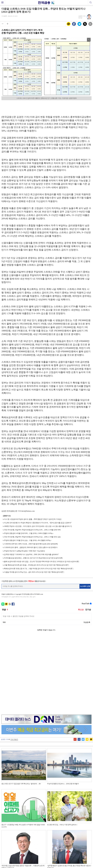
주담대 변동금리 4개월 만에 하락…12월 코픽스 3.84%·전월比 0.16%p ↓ (29, 533)
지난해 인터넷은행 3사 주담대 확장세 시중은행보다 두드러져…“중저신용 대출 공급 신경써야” (38, 523)
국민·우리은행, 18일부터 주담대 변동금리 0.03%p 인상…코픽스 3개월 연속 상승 (32, 537)
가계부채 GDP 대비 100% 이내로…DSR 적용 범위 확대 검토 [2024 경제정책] (31, 544)
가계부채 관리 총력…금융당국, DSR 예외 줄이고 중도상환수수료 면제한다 (31, 547)
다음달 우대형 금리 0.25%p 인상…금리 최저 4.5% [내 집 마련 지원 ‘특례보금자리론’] (34, 572)
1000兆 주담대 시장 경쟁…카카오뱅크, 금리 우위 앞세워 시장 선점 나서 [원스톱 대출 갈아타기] (38, 526)
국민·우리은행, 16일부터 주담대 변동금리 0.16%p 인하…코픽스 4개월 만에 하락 (32, 530)
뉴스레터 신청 (85, 586)
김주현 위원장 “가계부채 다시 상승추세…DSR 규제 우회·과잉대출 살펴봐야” (31, 554)
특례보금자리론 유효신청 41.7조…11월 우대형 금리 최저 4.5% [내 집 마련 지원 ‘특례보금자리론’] (39, 569)
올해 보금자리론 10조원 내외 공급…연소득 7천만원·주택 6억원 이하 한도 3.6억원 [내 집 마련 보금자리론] (41, 562)
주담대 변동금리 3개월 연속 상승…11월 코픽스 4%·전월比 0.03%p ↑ (28, 540)
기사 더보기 (14, 662)
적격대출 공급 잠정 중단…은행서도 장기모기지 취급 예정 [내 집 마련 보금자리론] (33, 558)
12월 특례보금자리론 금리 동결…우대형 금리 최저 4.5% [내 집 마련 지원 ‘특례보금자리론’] (36, 565)
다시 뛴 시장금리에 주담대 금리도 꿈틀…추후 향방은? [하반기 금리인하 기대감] (33, 519)
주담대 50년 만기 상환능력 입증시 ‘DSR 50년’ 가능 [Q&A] (24, 551)
